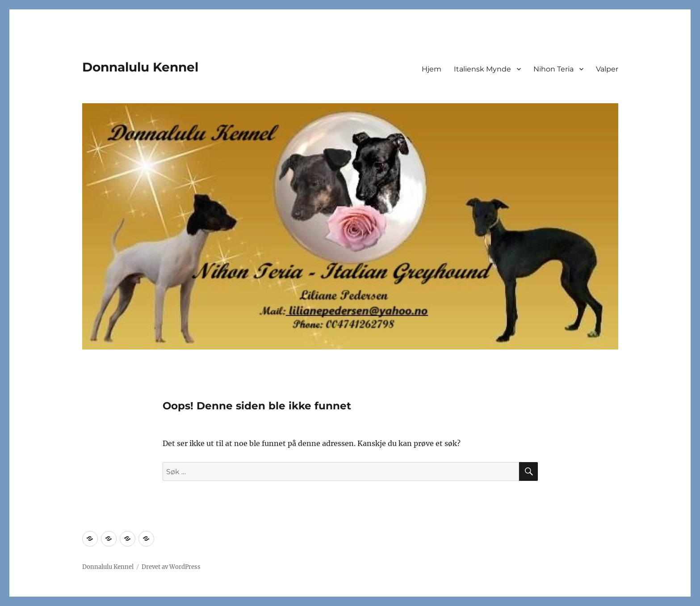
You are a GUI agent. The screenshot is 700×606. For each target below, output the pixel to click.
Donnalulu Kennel (140, 67)
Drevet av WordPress (171, 567)
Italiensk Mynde (482, 69)
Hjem (432, 69)
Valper (607, 69)
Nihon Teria (553, 69)
